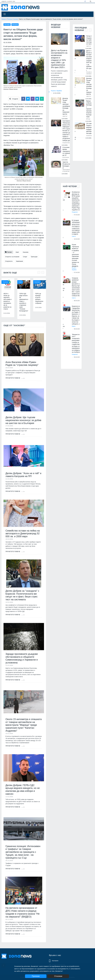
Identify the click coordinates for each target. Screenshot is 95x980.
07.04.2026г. (77, 215)
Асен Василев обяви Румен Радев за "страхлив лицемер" (22, 364)
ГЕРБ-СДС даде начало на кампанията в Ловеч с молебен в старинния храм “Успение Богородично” (24, 302)
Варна (74, 326)
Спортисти (9, 261)
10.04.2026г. (77, 239)
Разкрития (66, 143)
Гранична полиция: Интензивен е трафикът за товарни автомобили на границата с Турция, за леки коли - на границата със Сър (23, 852)
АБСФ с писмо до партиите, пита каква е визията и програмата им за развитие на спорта (7, 301)
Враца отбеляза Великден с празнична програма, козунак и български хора (90, 109)
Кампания (19, 261)
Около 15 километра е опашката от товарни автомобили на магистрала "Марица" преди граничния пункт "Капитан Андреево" (24, 725)
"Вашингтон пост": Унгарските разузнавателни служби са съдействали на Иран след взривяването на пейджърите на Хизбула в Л (77, 343)
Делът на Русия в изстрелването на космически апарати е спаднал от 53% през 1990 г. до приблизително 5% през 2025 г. (59, 59)
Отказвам (58, 976)
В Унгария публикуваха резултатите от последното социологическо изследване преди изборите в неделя (77, 227)
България (66, 158)
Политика (5, 282)
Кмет (17, 252)
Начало (4, 19)
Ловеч (20, 282)
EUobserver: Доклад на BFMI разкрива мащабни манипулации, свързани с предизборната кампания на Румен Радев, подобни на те (77, 201)
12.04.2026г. (57, 93)
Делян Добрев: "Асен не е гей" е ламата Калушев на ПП (23, 475)
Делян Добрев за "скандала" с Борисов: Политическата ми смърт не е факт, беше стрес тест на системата (22, 595)
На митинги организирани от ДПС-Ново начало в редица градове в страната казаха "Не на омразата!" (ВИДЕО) (23, 912)
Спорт (25, 257)
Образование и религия (67, 171)
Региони (10, 19)
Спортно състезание (12, 257)
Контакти (55, 961)
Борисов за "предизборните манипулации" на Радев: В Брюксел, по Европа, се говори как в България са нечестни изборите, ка (77, 315)
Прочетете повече (15, 378)
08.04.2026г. (77, 301)
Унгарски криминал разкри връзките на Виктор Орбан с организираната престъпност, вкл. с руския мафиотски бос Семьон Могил (77, 287)
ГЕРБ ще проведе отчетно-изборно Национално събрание (39, 298)
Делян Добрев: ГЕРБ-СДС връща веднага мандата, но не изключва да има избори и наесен (23, 790)
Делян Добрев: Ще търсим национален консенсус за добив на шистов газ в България (23, 420)
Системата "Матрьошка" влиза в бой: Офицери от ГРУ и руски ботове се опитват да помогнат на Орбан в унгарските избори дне (67, 131)
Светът (65, 116)
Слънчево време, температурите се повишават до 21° (68, 151)
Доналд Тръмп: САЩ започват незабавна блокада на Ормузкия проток (66, 106)
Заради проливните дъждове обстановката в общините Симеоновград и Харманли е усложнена (22, 658)
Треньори (34, 257)
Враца (88, 119)
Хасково (16, 19)
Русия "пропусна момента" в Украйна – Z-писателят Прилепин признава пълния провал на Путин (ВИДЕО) (75, 255)
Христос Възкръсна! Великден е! (66, 165)
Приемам (36, 976)
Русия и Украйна (56, 91)
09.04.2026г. (77, 357)
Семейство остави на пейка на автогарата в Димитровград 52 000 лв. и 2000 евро (23, 534)
